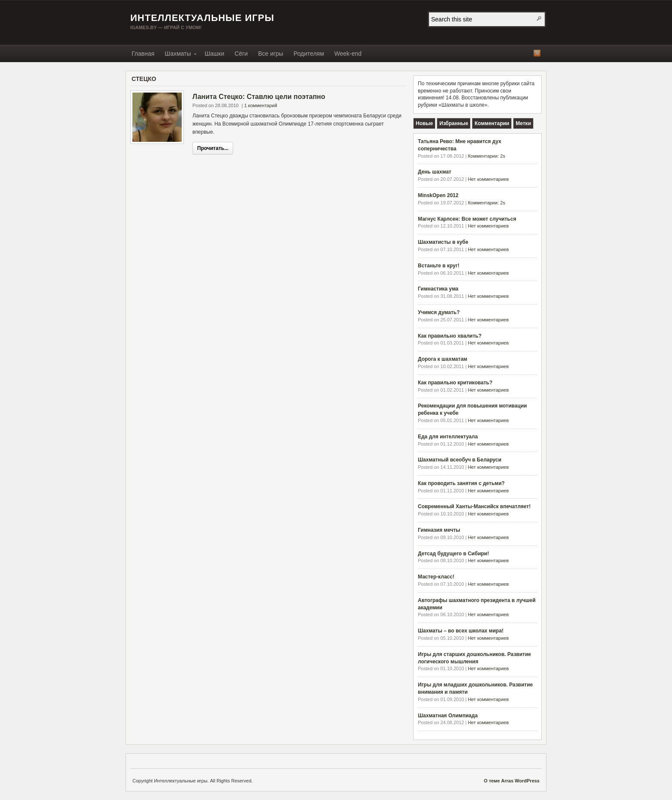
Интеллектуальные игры (202, 18)
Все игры (271, 54)
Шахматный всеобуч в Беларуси (460, 460)
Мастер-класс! (436, 577)
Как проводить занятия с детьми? (461, 483)
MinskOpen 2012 (438, 195)
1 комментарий (261, 105)
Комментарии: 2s (487, 156)
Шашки (215, 54)
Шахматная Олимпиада (448, 716)
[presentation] (424, 123)
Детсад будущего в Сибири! (453, 554)
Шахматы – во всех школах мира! (461, 631)
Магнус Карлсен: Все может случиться (467, 219)
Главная (143, 54)
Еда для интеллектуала (448, 437)
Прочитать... (213, 148)
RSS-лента (537, 53)
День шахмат (435, 172)
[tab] (424, 123)
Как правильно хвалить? (450, 336)
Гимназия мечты (439, 530)
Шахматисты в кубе (443, 242)
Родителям (309, 54)
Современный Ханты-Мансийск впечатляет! (474, 506)
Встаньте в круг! (439, 266)
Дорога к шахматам (442, 359)
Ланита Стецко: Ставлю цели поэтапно (259, 97)
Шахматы (178, 55)
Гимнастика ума (438, 289)
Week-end (348, 54)
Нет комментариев (488, 179)
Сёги (241, 54)
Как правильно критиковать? (455, 383)
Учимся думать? (439, 312)
